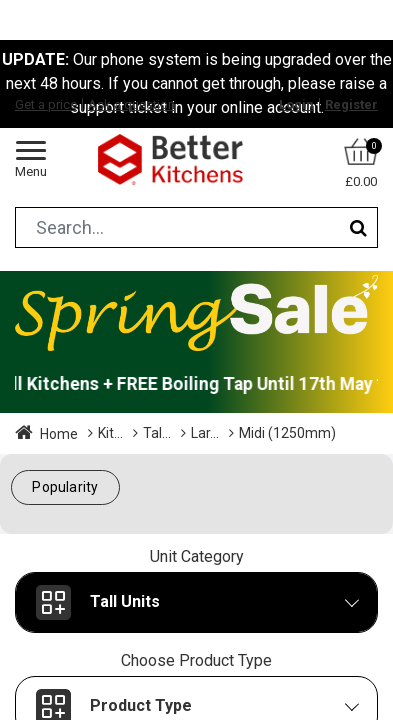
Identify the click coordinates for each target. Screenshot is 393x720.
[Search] (358, 227)
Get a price (46, 104)
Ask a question (131, 104)
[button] (65, 487)
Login (296, 104)
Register (351, 104)
